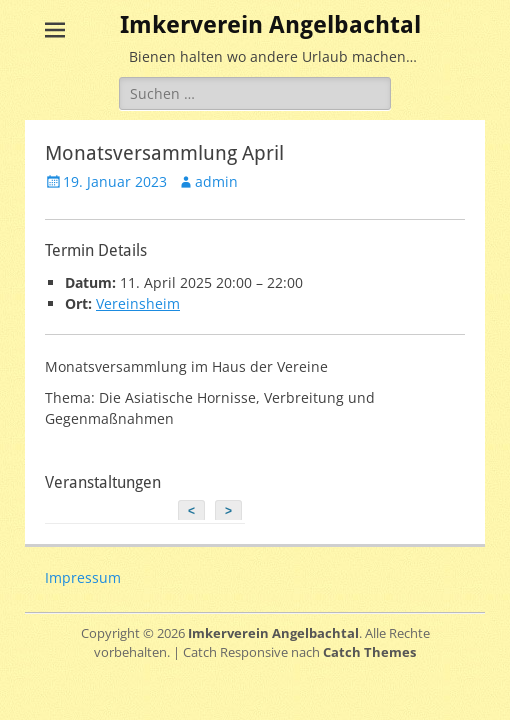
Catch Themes (369, 652)
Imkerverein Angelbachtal (270, 25)
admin (216, 181)
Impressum (83, 577)
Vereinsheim (138, 303)
